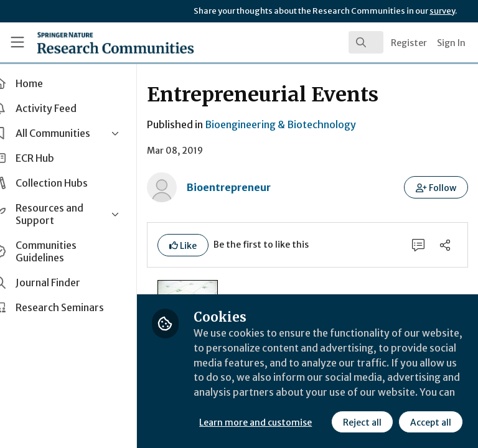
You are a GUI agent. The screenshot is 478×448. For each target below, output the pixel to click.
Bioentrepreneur (251, 187)
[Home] (88, 42)
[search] (366, 42)
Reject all (252, 422)
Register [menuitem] (409, 43)
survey (442, 11)
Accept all (321, 422)
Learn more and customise (278, 395)
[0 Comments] (418, 245)
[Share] (445, 245)
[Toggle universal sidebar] (17, 42)
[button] (437, 187)
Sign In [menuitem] (451, 43)
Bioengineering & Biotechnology (303, 124)
